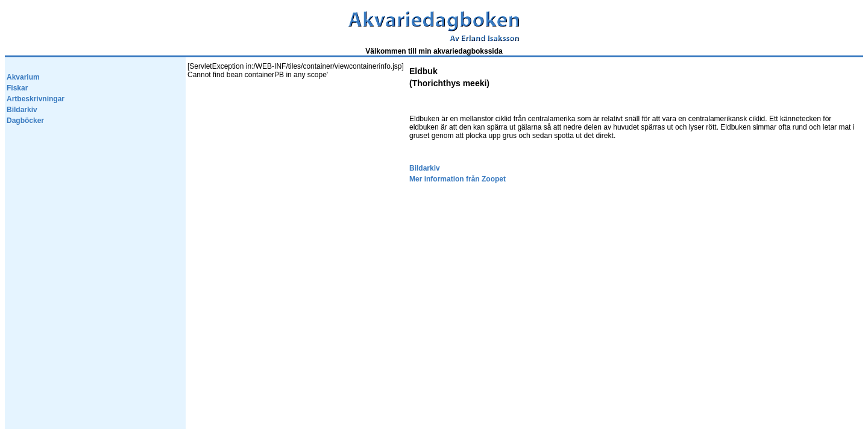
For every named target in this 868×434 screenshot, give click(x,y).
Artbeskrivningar (36, 99)
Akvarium (23, 77)
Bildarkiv (22, 110)
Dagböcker (25, 121)
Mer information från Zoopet (458, 179)
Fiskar (17, 88)
